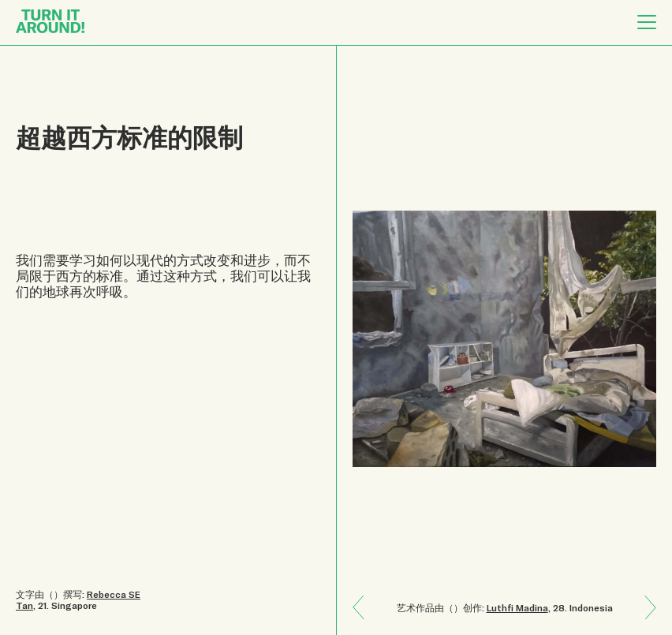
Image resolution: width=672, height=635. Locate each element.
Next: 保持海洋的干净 (364, 596)
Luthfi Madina (517, 607)
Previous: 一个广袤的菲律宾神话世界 (644, 619)
